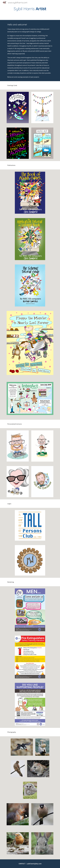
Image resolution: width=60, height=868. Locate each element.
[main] (30, 9)
